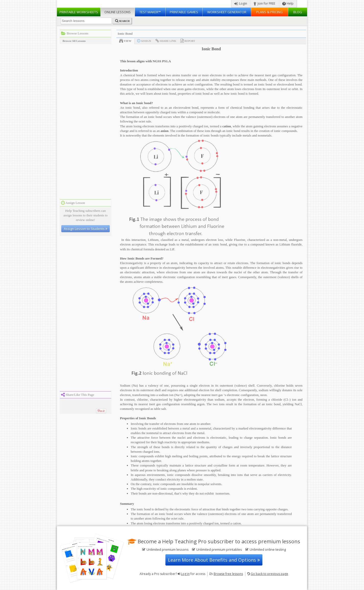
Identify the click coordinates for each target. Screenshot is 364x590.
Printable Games (184, 12)
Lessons (118, 12)
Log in (185, 574)
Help (288, 3)
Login (241, 3)
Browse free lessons (228, 574)
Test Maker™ (150, 12)
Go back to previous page (269, 574)
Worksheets (79, 12)
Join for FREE (264, 3)
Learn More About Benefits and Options (214, 560)
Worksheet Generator (227, 12)
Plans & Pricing (269, 12)
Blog (298, 12)
